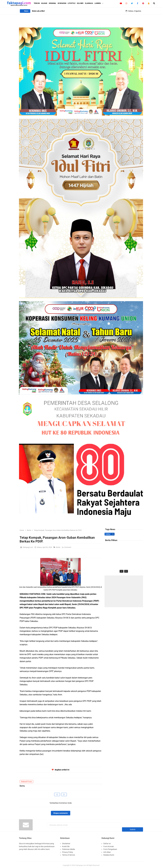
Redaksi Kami (109, 854)
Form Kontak (109, 845)
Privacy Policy (68, 851)
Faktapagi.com (81, 864)
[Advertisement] (124, 591)
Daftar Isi (107, 842)
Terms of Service (69, 854)
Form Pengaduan (110, 848)
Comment (68, 547)
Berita (58, 547)
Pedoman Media (69, 848)
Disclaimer (66, 842)
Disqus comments (61, 813)
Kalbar (108, 534)
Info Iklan (107, 851)
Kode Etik (66, 845)
